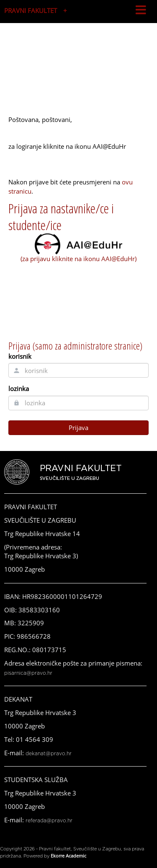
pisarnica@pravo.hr (28, 673)
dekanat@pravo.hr (49, 754)
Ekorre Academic (68, 856)
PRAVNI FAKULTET (31, 10)
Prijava (78, 428)
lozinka (19, 389)
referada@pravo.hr (49, 821)
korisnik (20, 356)
